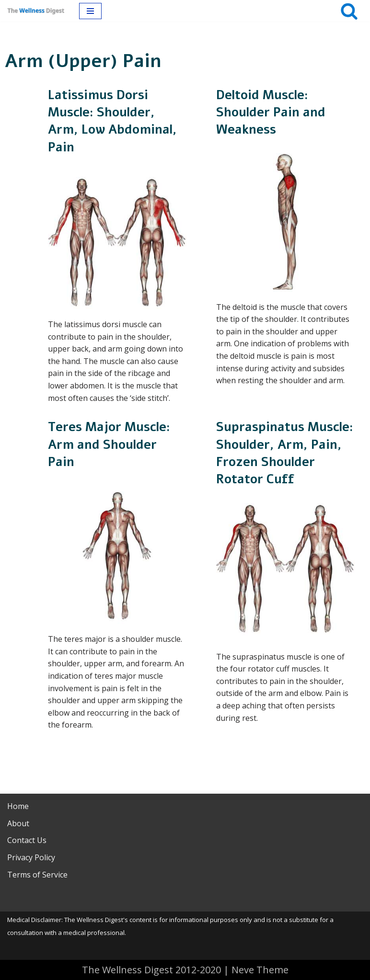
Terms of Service (37, 875)
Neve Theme (260, 970)
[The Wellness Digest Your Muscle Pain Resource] (36, 11)
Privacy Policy (31, 857)
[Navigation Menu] (90, 11)
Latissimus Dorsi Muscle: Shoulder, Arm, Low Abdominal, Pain (112, 121)
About (18, 823)
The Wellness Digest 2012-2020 (151, 970)
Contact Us (27, 840)
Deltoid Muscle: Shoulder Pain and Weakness (271, 113)
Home (18, 806)
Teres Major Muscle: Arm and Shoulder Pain (109, 444)
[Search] (349, 11)
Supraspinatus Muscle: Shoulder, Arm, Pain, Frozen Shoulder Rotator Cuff (285, 453)
